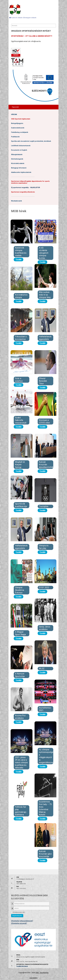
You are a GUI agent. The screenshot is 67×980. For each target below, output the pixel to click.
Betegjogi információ (19, 168)
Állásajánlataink (17, 155)
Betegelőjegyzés (17, 123)
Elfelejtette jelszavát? (19, 923)
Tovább (19, 259)
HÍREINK (14, 115)
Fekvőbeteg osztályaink (20, 132)
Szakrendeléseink (18, 128)
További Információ (22, 966)
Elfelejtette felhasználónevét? (22, 921)
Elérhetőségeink (17, 159)
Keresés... (11, 24)
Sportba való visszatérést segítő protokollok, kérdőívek (31, 141)
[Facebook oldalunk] (16, 18)
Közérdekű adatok (18, 163)
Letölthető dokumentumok (21, 146)
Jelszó (13, 907)
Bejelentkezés (17, 916)
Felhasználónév (13, 903)
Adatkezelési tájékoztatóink (21, 172)
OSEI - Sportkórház (42, 973)
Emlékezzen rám (19, 912)
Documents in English (19, 150)
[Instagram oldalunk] (30, 18)
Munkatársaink (16, 201)
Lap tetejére (34, 978)
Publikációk (15, 137)
